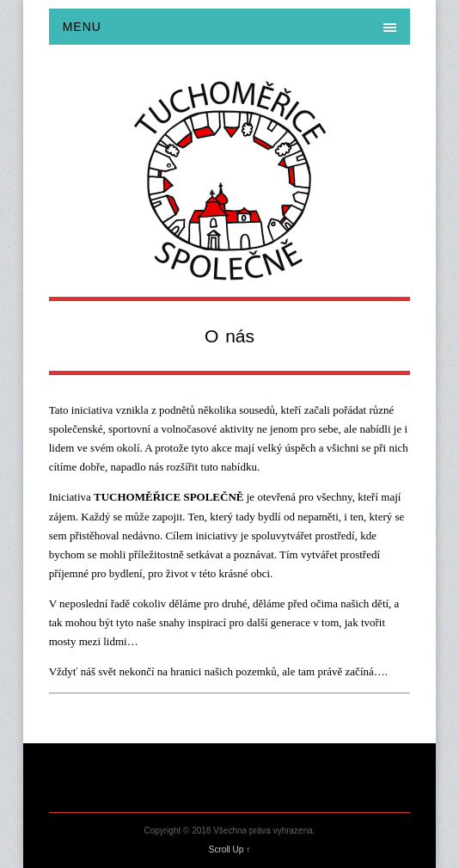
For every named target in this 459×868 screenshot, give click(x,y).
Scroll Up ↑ (229, 850)
